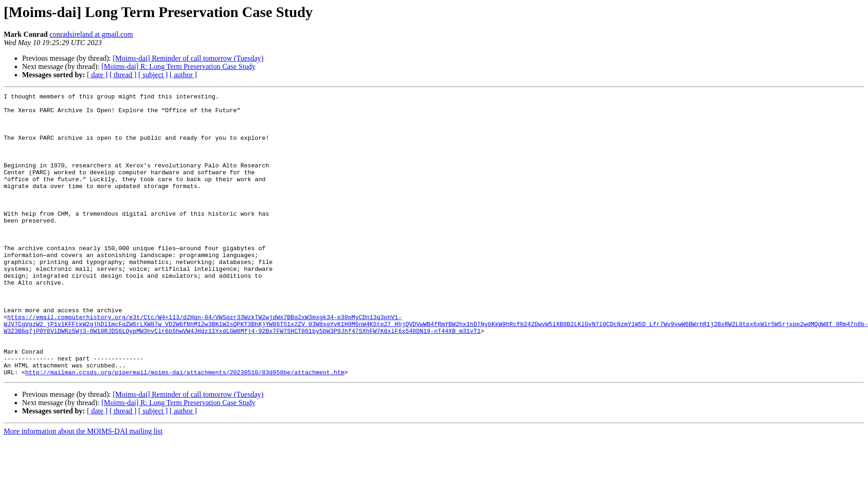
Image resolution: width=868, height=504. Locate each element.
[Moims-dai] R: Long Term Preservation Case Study (178, 66)
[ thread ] (123, 75)
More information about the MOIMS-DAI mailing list (83, 488)
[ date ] (97, 75)
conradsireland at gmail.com (91, 34)
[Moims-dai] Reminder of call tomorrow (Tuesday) (188, 58)
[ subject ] (153, 75)
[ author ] (183, 75)
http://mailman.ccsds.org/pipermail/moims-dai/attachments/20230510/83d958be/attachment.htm (185, 429)
